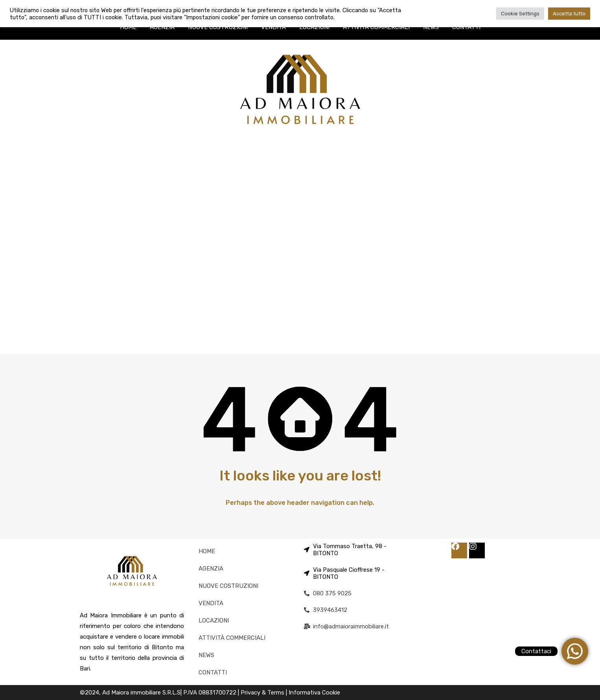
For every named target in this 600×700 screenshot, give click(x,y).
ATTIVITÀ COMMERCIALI (376, 27)
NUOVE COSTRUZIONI (218, 27)
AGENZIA (162, 27)
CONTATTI (466, 27)
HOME (128, 27)
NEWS (431, 27)
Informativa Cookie (314, 693)
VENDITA (273, 27)
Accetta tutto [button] (569, 14)
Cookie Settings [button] (520, 14)
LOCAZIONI (314, 27)
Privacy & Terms (263, 693)
